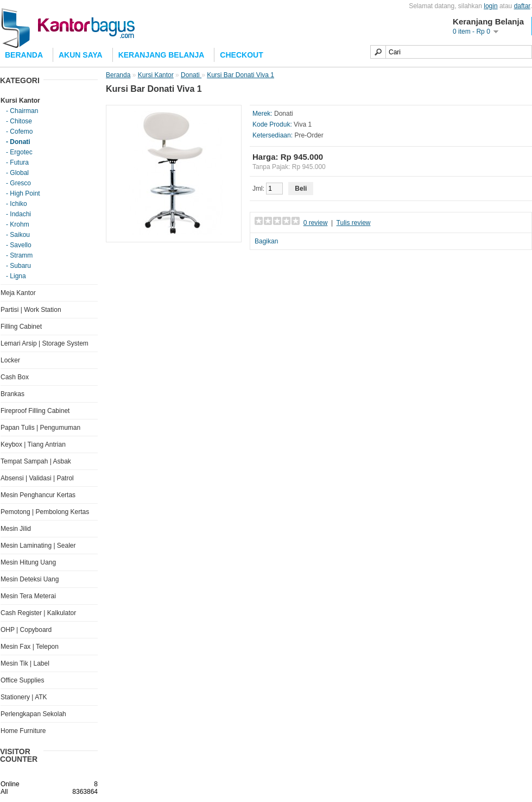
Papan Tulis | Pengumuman (40, 428)
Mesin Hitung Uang (28, 562)
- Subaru (18, 266)
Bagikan (266, 241)
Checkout (241, 55)
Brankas (12, 394)
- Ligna (16, 276)
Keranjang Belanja (161, 55)
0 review (316, 223)
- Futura (17, 162)
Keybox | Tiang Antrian (33, 444)
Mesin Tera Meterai (28, 596)
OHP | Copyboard (26, 630)
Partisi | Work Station (31, 310)
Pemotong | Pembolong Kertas (45, 512)
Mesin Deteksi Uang (30, 579)
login (490, 6)
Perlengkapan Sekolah (33, 714)
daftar (522, 6)
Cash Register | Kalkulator (38, 613)
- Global (17, 173)
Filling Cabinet (21, 327)
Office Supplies (23, 680)
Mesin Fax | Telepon (30, 647)
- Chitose (19, 121)
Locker (10, 360)
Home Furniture (23, 731)
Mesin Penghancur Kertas (38, 495)
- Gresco (18, 183)
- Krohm (18, 224)
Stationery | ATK (24, 697)
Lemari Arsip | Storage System (45, 343)
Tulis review (354, 223)
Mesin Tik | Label (25, 663)
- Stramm (19, 255)
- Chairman (22, 111)
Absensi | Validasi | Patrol (37, 478)
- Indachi (18, 214)
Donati (191, 75)
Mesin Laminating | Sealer (38, 546)
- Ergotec (19, 152)
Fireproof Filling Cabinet (35, 411)
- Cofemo (19, 131)
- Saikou (18, 235)
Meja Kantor (18, 293)
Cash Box (15, 377)
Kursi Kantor (20, 101)
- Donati (18, 142)
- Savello (19, 245)
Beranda (118, 75)
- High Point (23, 193)
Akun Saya (81, 55)
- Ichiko (17, 204)
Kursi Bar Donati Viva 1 (240, 75)
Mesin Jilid (16, 529)
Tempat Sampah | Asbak (36, 461)
